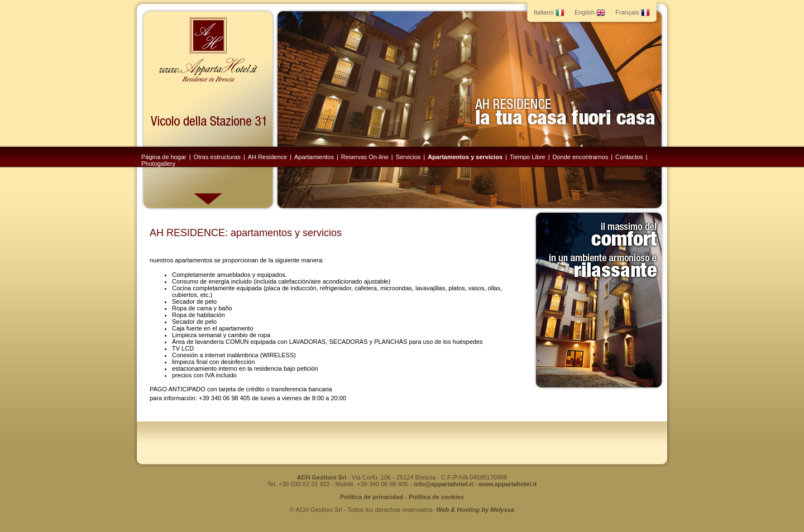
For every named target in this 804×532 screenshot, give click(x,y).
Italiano (549, 12)
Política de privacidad (372, 497)
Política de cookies (436, 497)
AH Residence (267, 157)
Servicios (408, 157)
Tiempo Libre (528, 157)
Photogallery (158, 164)
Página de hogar (164, 157)
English (590, 12)
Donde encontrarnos (581, 157)
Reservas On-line (365, 157)
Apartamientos (314, 157)
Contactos (629, 157)
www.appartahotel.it (508, 484)
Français (632, 12)
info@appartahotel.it (444, 484)
